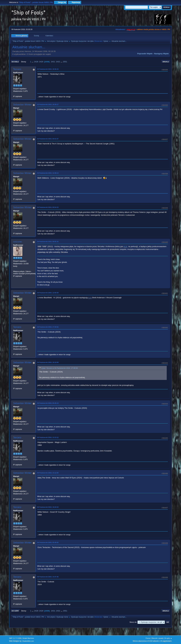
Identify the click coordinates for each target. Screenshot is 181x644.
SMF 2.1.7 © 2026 (15, 638)
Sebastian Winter (22, 105)
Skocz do (133, 622)
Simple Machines (28, 638)
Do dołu (15, 62)
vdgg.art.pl (131, 29)
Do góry (15, 611)
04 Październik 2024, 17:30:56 (48, 327)
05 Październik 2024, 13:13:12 (48, 437)
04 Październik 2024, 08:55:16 (48, 242)
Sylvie (106, 41)
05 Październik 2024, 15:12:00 (48, 473)
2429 (41, 62)
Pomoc (148, 638)
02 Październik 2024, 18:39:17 (48, 105)
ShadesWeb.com (28, 641)
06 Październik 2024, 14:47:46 (48, 577)
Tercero (17, 69)
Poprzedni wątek (145, 54)
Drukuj (166, 62)
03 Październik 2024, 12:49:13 (48, 173)
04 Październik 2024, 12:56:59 (48, 293)
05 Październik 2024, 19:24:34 (48, 507)
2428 (36, 62)
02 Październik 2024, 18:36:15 (48, 69)
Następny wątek (161, 54)
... (33, 62)
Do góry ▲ (168, 638)
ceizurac (18, 242)
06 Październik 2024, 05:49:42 (48, 542)
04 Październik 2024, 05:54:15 (48, 207)
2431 (53, 62)
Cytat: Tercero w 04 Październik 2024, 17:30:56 (59, 368)
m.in (125, 246)
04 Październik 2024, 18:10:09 (48, 362)
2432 (58, 62)
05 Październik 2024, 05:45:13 (48, 403)
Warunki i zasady (158, 638)
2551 (65, 62)
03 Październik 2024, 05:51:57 (48, 139)
